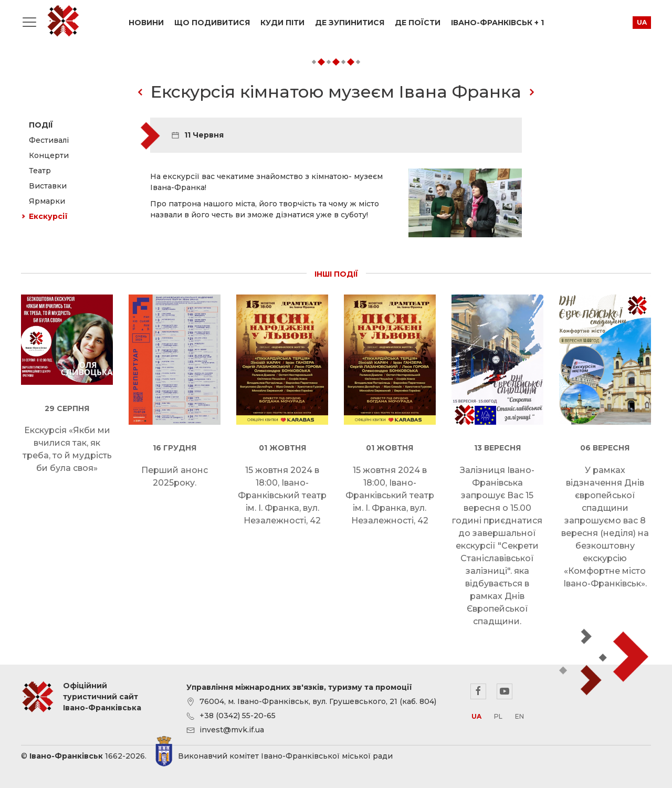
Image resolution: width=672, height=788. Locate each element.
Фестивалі (49, 140)
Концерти (49, 155)
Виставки (48, 186)
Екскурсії (48, 216)
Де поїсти (418, 23)
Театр (40, 171)
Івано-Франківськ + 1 (497, 23)
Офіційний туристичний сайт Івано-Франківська (63, 21)
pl (498, 716)
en (519, 716)
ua (642, 22)
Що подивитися (212, 23)
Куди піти (282, 23)
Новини (146, 23)
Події (41, 125)
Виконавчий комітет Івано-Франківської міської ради (285, 756)
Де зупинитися (350, 23)
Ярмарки (47, 201)
